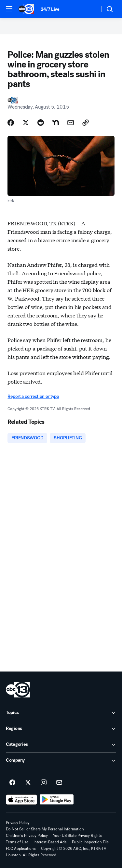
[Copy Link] (86, 123)
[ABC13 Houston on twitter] (28, 783)
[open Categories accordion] (61, 745)
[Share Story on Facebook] (11, 123)
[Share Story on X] (26, 123)
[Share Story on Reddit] (41, 123)
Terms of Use (17, 842)
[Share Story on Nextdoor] (56, 123)
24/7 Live (50, 9)
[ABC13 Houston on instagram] (44, 783)
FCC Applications (21, 849)
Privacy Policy (18, 823)
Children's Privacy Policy (27, 836)
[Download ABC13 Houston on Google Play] (57, 800)
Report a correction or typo (33, 396)
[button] (9, 9)
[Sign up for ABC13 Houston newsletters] (59, 783)
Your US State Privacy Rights (77, 836)
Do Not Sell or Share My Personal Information (45, 829)
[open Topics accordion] (61, 713)
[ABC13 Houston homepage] (26, 9)
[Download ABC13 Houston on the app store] (21, 800)
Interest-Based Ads (50, 842)
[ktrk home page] (18, 690)
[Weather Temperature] (90, 9)
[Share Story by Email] (71, 123)
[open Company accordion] (61, 761)
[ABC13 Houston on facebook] (12, 783)
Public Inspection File (90, 842)
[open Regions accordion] (61, 729)
